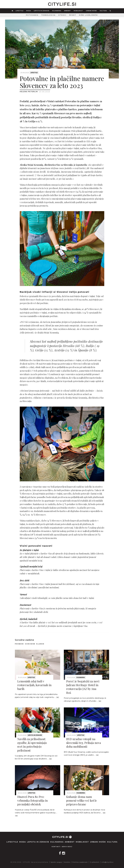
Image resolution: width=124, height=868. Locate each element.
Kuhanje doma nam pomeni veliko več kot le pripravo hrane (82, 800)
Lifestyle (19, 11)
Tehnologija (48, 15)
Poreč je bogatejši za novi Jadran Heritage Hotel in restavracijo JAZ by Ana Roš (83, 687)
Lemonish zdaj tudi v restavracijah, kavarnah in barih (34, 685)
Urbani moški (91, 11)
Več (58, 697)
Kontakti (56, 847)
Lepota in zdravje (42, 11)
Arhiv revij (67, 847)
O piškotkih (95, 862)
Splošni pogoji (56, 862)
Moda (29, 11)
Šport (73, 15)
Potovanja (32, 15)
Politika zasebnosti (80, 862)
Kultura (103, 11)
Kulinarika (57, 11)
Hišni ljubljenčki (89, 15)
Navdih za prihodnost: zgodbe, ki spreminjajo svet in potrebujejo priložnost (32, 745)
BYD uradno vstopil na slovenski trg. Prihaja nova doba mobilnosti (84, 743)
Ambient (67, 11)
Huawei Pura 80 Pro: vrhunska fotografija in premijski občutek (33, 800)
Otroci (62, 15)
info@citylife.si (107, 862)
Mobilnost (78, 11)
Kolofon (67, 862)
